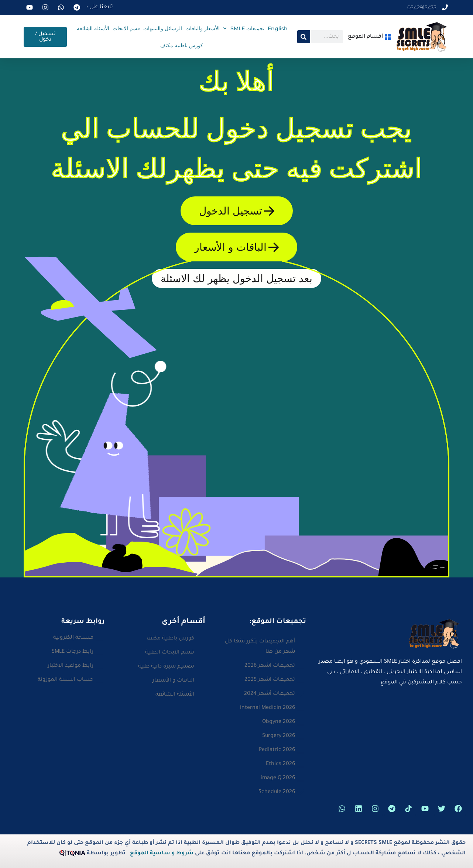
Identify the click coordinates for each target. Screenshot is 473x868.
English (278, 28)
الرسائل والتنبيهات (163, 28)
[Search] (304, 37)
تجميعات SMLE (244, 28)
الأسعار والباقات (203, 28)
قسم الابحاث (126, 28)
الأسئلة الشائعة (93, 28)
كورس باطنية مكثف (182, 45)
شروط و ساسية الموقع (162, 854)
